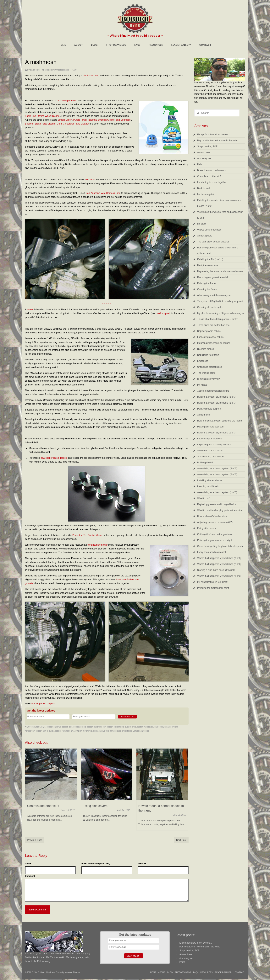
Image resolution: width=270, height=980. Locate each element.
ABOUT (78, 45)
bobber (77, 727)
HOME (62, 45)
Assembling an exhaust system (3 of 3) (217, 469)
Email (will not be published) (96, 863)
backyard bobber (61, 727)
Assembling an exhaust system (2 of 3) (217, 474)
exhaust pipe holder (98, 545)
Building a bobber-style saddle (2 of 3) (217, 403)
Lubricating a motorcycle (210, 439)
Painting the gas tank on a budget (215, 540)
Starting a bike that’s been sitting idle (216, 570)
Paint (200, 164)
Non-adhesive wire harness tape (107, 731)
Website (142, 863)
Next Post (181, 840)
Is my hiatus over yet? (209, 379)
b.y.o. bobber (47, 727)
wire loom (90, 180)
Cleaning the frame (207, 289)
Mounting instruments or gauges (214, 343)
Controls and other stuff (209, 176)
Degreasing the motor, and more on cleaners (220, 271)
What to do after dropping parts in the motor (220, 510)
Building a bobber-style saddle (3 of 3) (217, 397)
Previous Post (35, 840)
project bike (127, 731)
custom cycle (131, 727)
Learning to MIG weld (208, 486)
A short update (205, 236)
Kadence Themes (72, 972)
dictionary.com (91, 76)
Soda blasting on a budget (211, 457)
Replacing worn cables (209, 331)
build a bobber (87, 727)
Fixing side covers (207, 528)
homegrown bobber (33, 731)
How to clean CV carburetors (212, 516)
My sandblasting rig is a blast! (212, 582)
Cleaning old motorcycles (210, 307)
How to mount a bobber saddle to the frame (220, 421)
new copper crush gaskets (54, 458)
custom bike (119, 727)
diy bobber (159, 727)
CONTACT (205, 45)
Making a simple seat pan (210, 427)
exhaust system (171, 727)
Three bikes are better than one (213, 325)
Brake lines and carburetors (211, 170)
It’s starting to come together (212, 182)
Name (29, 863)
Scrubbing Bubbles (67, 101)
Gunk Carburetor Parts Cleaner (73, 124)
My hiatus (202, 385)
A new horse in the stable (210, 451)
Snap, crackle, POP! (208, 146)
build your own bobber (103, 727)
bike (71, 727)
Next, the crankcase (207, 265)
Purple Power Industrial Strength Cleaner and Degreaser (102, 120)
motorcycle (87, 731)
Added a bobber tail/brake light (213, 391)
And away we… (205, 158)
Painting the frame (207, 283)
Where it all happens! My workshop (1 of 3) (219, 576)
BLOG (94, 45)
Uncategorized (62, 70)
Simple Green (65, 120)
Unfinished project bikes (209, 367)
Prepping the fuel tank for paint (213, 588)
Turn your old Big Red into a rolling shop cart (220, 301)
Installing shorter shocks (210, 480)
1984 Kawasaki (34, 727)
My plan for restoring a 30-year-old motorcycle (221, 313)
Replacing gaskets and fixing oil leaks (216, 504)
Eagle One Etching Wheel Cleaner (43, 116)
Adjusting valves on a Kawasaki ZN (215, 522)
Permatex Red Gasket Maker (87, 535)
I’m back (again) (205, 194)
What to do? (204, 498)
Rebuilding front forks (208, 355)
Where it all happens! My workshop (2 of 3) (219, 564)
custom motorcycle (145, 727)
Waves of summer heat (209, 230)
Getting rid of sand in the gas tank (215, 534)
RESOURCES (156, 45)
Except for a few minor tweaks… (214, 135)
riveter (30, 310)
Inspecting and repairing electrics (214, 445)
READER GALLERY (181, 45)
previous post (163, 313)
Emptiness (203, 361)
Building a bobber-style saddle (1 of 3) (217, 433)
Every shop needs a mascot (212, 552)
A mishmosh (204, 415)
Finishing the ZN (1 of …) (210, 259)
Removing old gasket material (212, 277)
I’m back (202, 224)
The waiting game (206, 373)
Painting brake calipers (43, 704)
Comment (30, 876)
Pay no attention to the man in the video (218, 140)
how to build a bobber (52, 731)
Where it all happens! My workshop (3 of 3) (219, 558)
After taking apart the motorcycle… (215, 295)
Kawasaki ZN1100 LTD (72, 731)
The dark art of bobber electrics (213, 242)
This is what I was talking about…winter (218, 319)
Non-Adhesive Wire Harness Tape (103, 193)
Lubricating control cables (210, 337)
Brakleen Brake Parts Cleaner (40, 124)
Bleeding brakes (206, 349)
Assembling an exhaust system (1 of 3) (217, 492)
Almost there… (205, 152)
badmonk (34, 70)
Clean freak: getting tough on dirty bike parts (220, 546)
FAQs (137, 45)
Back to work (204, 188)
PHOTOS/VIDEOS (116, 45)
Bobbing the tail (205, 463)
